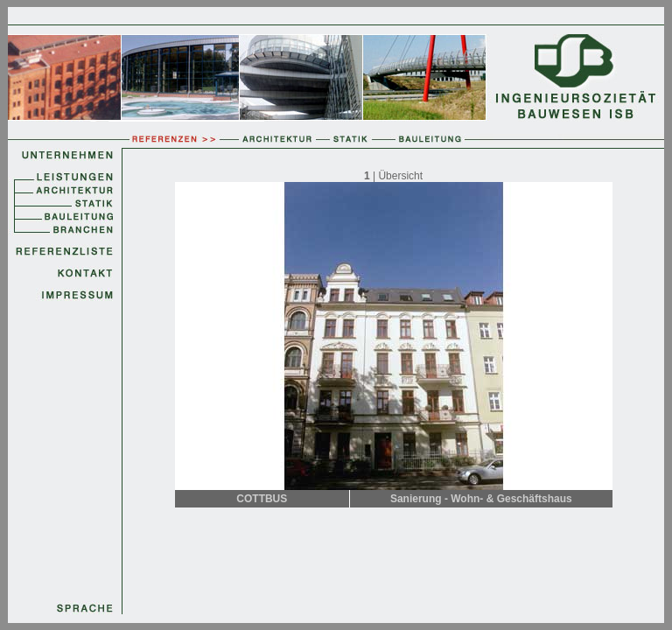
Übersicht (400, 176)
